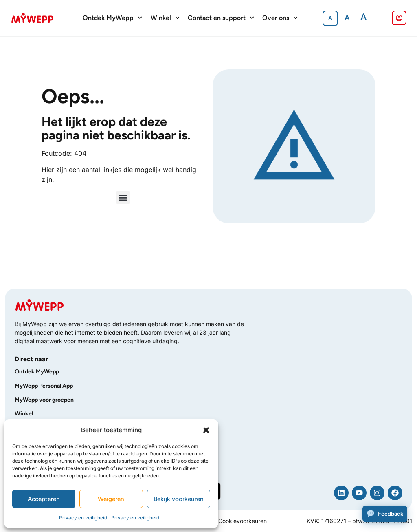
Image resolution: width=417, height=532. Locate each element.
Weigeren (111, 499)
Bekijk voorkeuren (179, 499)
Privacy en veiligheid (83, 518)
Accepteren (44, 499)
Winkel (165, 18)
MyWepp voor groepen (44, 400)
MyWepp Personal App (44, 386)
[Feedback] (385, 514)
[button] (206, 430)
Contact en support (221, 18)
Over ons (280, 18)
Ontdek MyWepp (112, 18)
